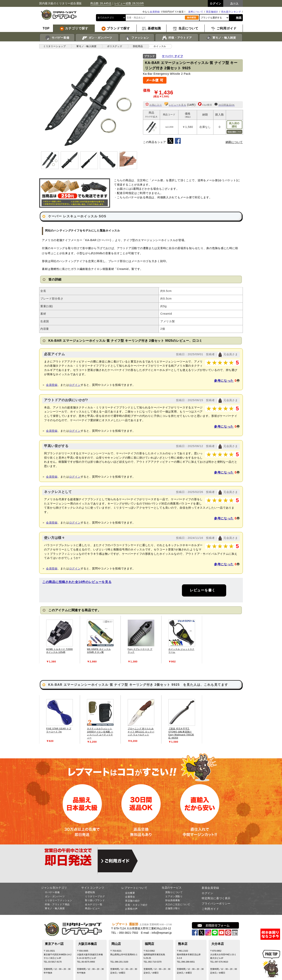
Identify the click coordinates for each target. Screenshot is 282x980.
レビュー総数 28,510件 (129, 3)
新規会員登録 (210, 888)
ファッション (137, 38)
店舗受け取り (173, 908)
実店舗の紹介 (133, 901)
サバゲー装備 (57, 38)
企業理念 (130, 897)
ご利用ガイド (210, 909)
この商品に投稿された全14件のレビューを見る (77, 582)
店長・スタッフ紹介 (136, 905)
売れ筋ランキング (231, 12)
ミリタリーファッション (59, 900)
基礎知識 (90, 892)
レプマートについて (134, 888)
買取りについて (174, 892)
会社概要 (130, 893)
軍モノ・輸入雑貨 (221, 38)
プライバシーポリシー (216, 903)
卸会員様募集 (173, 900)
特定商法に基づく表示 (216, 898)
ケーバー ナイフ (173, 56)
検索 (239, 18)
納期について (234, 142)
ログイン (75, 385)
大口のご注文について (178, 904)
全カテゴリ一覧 (94, 904)
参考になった (224, 381)
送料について (196, 12)
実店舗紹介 (212, 12)
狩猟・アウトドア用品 (57, 904)
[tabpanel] (60, 640)
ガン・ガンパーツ (97, 38)
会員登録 (155, 12)
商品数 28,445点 (101, 3)
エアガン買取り (174, 896)
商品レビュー (92, 908)
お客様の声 (131, 909)
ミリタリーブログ (95, 896)
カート (234, 3)
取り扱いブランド (95, 900)
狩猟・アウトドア (177, 38)
